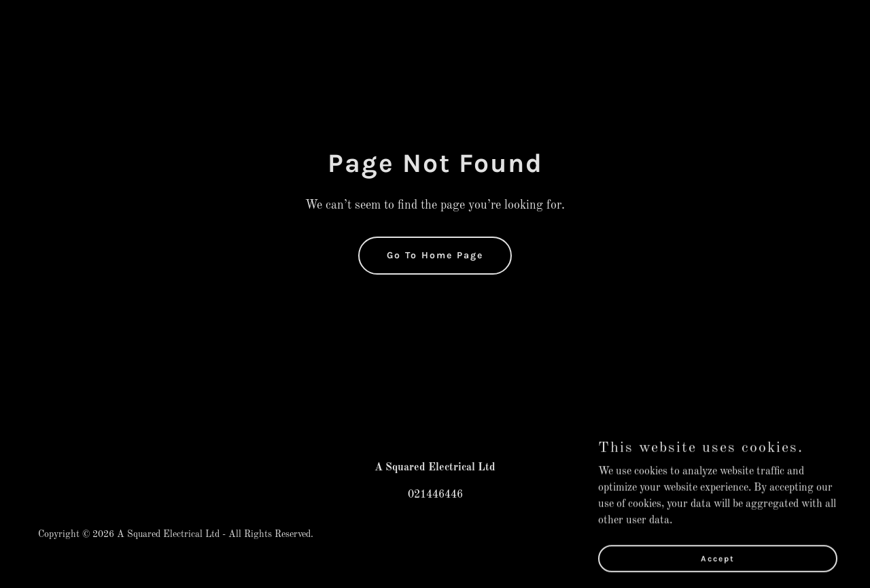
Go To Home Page (435, 255)
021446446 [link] (435, 495)
